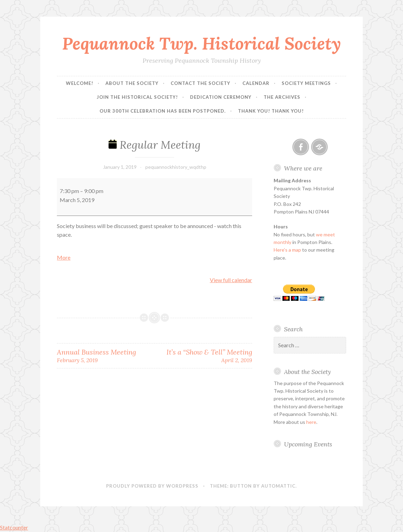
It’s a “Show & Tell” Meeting (203, 356)
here (311, 422)
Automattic (278, 486)
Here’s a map (287, 250)
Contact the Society (200, 83)
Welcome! (80, 83)
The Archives (282, 97)
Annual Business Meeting (106, 356)
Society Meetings (306, 83)
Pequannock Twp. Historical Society (201, 43)
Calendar (256, 83)
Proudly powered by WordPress (152, 486)
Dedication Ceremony (221, 97)
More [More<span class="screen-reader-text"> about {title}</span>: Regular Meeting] (64, 257)
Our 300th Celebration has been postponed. (163, 111)
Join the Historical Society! (137, 97)
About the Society (132, 83)
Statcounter (14, 527)
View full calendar (231, 280)
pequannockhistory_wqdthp (176, 167)
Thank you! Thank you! (271, 111)
